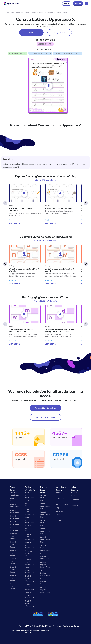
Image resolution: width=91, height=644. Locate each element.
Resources (9, 12)
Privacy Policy (38, 626)
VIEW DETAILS (15, 223)
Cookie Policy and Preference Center (63, 626)
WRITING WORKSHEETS (40, 53)
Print (31, 32)
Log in (67, 4)
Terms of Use (25, 626)
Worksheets (20, 12)
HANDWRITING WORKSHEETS (67, 53)
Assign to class (60, 32)
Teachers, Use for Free (45, 417)
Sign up (78, 4)
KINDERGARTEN (45, 44)
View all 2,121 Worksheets (45, 240)
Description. (45, 159)
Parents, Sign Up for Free (45, 408)
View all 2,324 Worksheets (45, 301)
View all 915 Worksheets (45, 180)
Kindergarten (37, 12)
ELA (28, 12)
